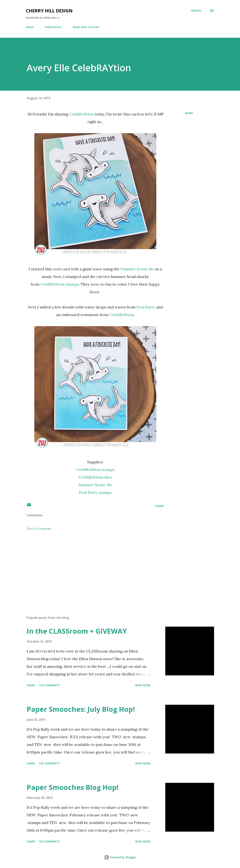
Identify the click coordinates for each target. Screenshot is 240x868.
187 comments (49, 841)
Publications (53, 27)
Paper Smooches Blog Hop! (73, 787)
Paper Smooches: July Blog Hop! (81, 709)
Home (30, 27)
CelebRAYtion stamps (60, 284)
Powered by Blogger (120, 857)
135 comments (49, 685)
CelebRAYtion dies (95, 477)
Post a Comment (39, 528)
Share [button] (189, 113)
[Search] (196, 11)
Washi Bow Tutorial (86, 27)
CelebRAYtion (81, 114)
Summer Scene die (137, 269)
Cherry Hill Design (49, 11)
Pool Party (146, 307)
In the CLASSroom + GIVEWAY (77, 631)
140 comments (49, 763)
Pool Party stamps (95, 492)
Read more (143, 685)
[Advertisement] (91, 568)
